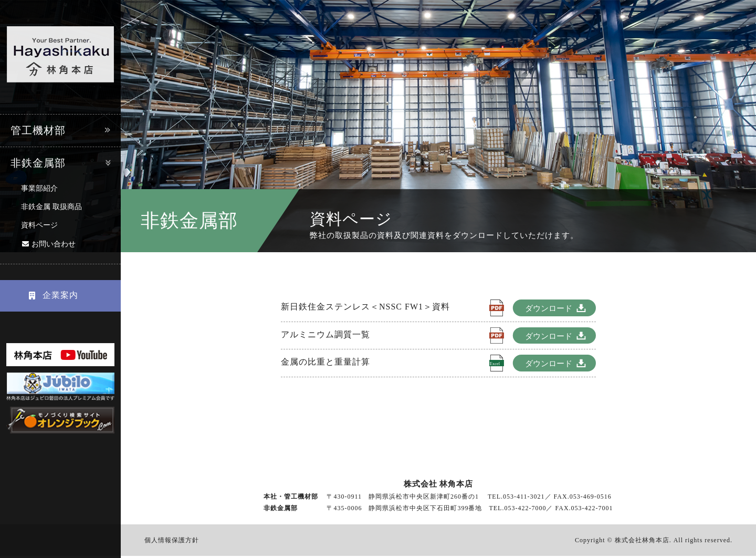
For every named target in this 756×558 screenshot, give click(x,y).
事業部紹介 (39, 188)
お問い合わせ (54, 244)
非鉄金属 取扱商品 (51, 207)
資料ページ (39, 225)
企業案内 (50, 295)
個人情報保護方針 (172, 542)
